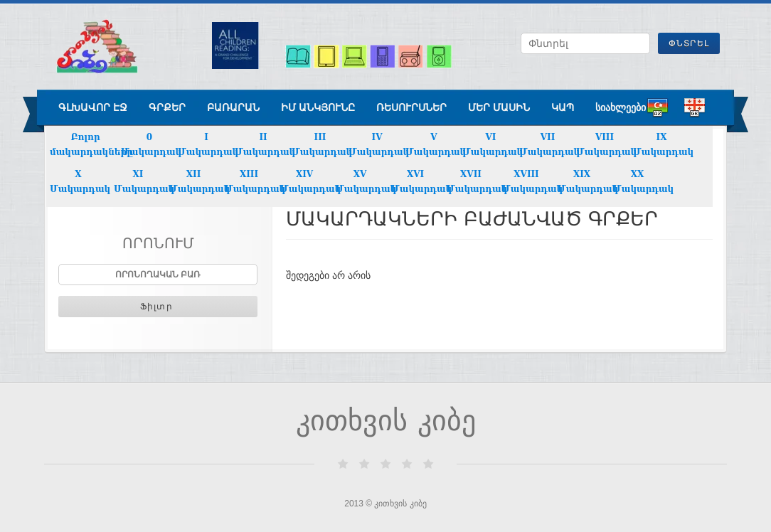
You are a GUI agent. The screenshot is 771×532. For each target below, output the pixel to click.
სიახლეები (621, 107)
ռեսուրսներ (411, 107)
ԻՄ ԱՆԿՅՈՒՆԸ (318, 107)
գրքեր (167, 107)
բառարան (233, 107)
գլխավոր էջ (93, 107)
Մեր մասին (499, 107)
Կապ (563, 107)
